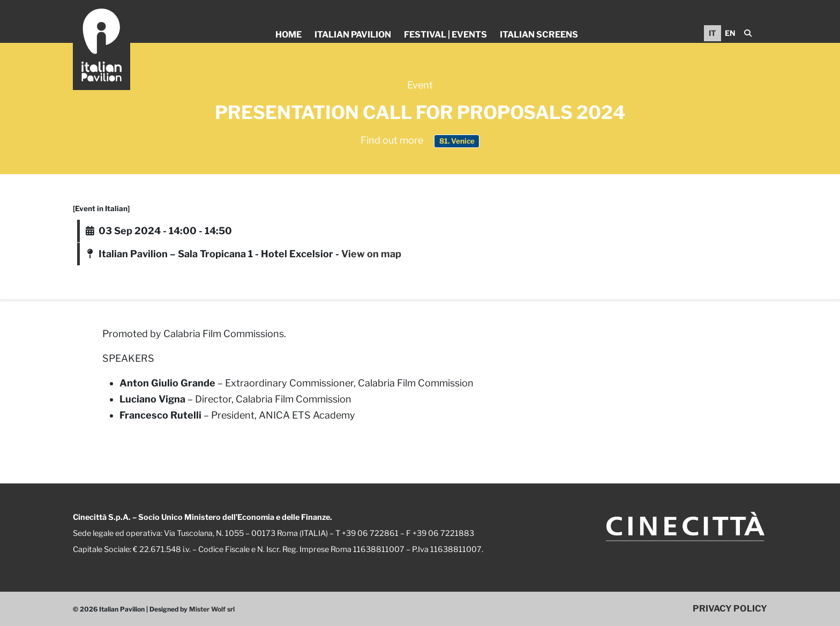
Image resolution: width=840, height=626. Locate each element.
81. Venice (457, 141)
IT (712, 33)
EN (730, 33)
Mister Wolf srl (212, 609)
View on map (371, 254)
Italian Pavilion (353, 35)
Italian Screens (539, 35)
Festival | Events (445, 35)
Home (288, 35)
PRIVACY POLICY (730, 608)
